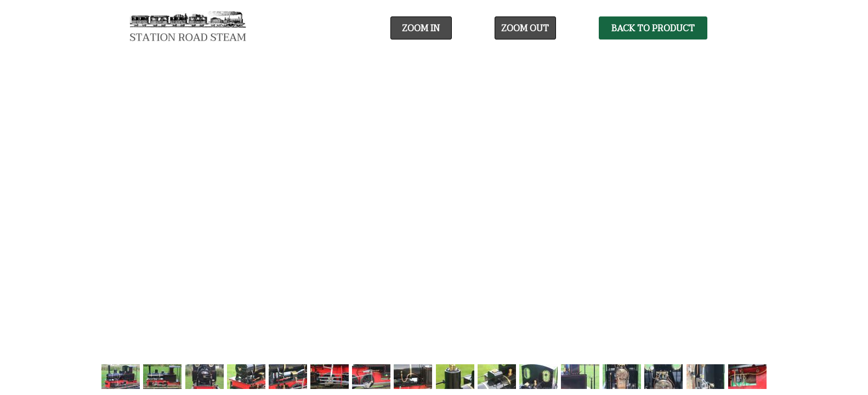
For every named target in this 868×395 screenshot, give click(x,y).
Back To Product (653, 29)
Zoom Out (525, 29)
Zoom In (421, 29)
